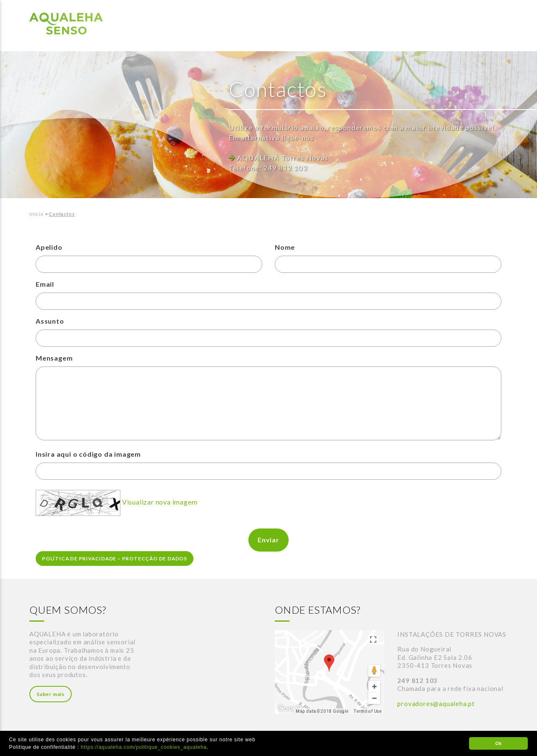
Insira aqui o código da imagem (88, 454)
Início (36, 213)
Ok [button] (498, 743)
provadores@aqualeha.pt (436, 704)
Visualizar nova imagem (160, 502)
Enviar (268, 540)
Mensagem (54, 358)
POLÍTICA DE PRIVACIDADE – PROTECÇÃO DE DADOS (116, 558)
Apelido (49, 247)
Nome (285, 247)
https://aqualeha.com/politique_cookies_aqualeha (144, 747)
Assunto (50, 321)
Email (45, 284)
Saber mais (51, 694)
